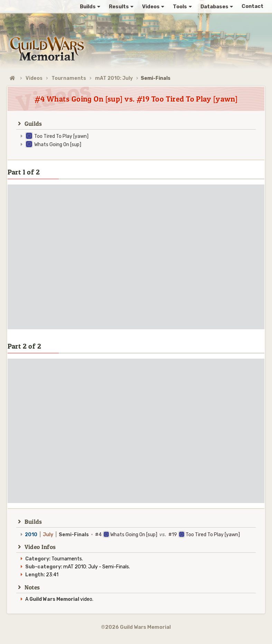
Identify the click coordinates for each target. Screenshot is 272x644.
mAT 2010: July (114, 78)
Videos (34, 78)
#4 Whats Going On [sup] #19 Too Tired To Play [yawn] (132, 535)
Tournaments (69, 78)
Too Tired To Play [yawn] (61, 136)
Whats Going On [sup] (58, 145)
